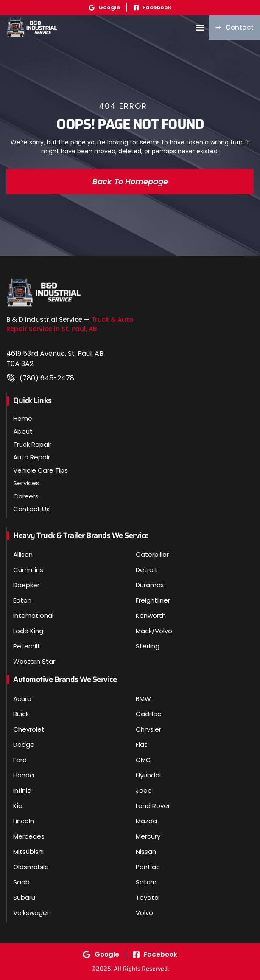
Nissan (146, 852)
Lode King (28, 631)
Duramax (150, 585)
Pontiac (148, 867)
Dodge (24, 745)
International (33, 615)
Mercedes (29, 836)
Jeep (144, 790)
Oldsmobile (31, 867)
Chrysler (148, 729)
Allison (23, 554)
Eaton (22, 600)
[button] (200, 27)
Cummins (28, 570)
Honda (24, 775)
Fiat (141, 745)
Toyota (147, 897)
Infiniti (22, 790)
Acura (22, 699)
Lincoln (24, 821)
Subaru (24, 897)
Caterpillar (152, 554)
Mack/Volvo (154, 631)
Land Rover (153, 806)
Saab (21, 882)
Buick (21, 714)
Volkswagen (32, 913)
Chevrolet (29, 729)
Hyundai (148, 775)
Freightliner (153, 600)
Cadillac (148, 714)
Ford (20, 760)
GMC (143, 760)
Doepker (26, 585)
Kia (18, 806)
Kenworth (151, 615)
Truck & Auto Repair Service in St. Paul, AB (70, 324)
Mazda (146, 821)
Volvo (144, 913)
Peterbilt (27, 646)
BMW (143, 699)
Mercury (148, 836)
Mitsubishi (28, 852)
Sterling (148, 646)
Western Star (34, 661)
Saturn (146, 882)
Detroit (147, 570)
